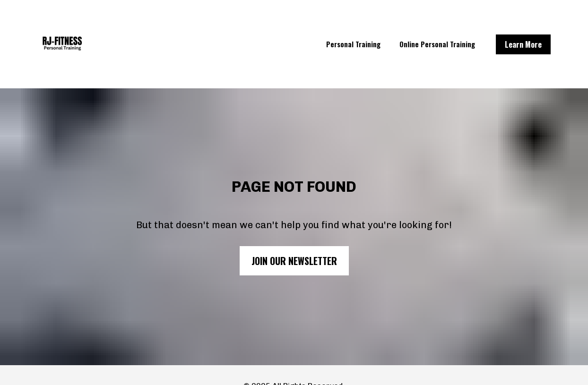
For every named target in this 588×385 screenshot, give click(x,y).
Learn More (523, 44)
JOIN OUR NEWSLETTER (294, 258)
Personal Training (353, 44)
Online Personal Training (437, 44)
